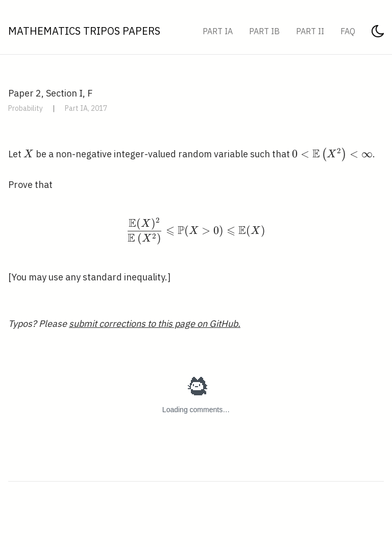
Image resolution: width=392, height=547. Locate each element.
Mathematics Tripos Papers (84, 31)
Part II (310, 31)
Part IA (218, 31)
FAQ (348, 31)
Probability (26, 108)
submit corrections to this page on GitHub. (155, 324)
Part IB (264, 31)
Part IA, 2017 (86, 108)
